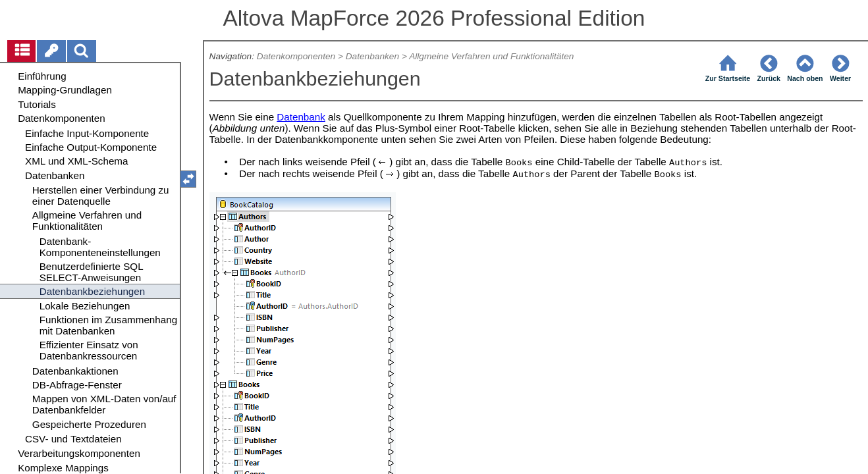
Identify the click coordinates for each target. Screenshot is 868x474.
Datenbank (301, 117)
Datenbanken (372, 56)
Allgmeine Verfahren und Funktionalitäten (491, 56)
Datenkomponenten (296, 56)
